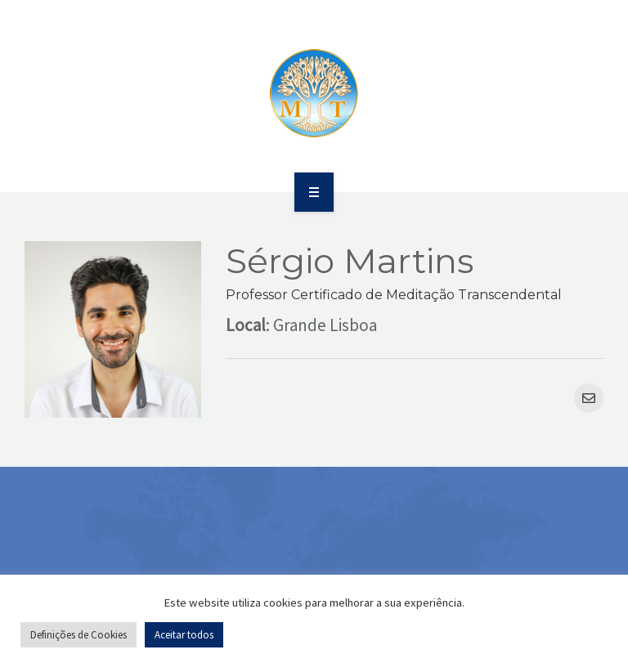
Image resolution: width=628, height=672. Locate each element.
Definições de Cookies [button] (78, 635)
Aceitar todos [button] (184, 635)
